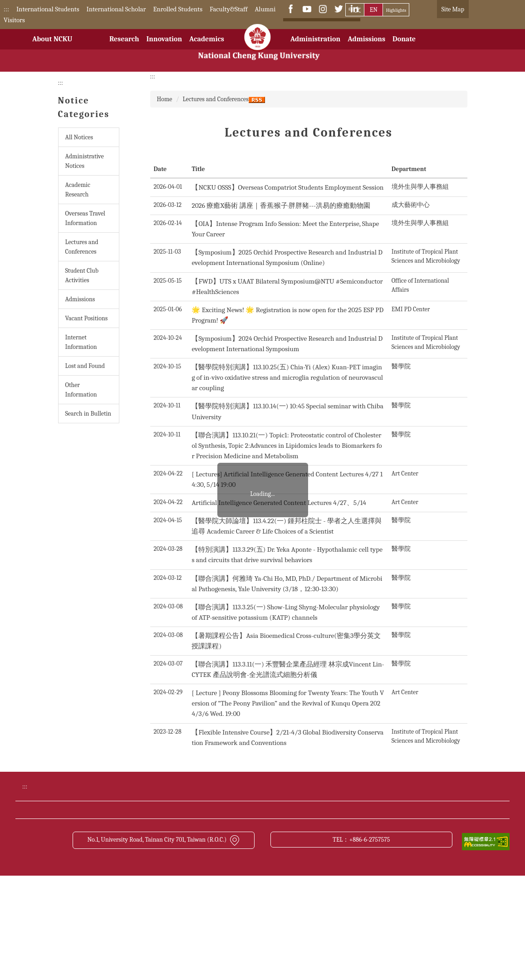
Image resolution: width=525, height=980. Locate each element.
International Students (48, 9)
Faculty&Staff (228, 9)
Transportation (224, 867)
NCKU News (82, 867)
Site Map (453, 9)
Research (124, 46)
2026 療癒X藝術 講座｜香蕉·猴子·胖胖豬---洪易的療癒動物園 (281, 206)
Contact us (80, 883)
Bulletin (351, 850)
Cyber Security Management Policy (251, 883)
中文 (355, 10)
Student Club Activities (82, 275)
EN (374, 10)
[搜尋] (318, 27)
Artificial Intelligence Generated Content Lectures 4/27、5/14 (279, 503)
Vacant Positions (87, 318)
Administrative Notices (85, 161)
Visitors (14, 20)
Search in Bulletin (88, 414)
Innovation (164, 46)
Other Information (81, 390)
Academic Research (78, 190)
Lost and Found (85, 366)
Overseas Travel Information (85, 218)
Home (165, 99)
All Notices (79, 137)
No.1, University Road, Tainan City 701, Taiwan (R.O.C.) (164, 944)
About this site (360, 883)
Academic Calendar (229, 850)
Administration (315, 46)
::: (6, 9)
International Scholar (116, 9)
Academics (207, 46)
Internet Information (81, 342)
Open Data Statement (95, 900)
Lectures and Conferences (82, 247)
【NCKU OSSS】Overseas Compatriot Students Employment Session (287, 187)
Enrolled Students (178, 9)
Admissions (366, 46)
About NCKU (52, 46)
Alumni (265, 9)
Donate (404, 46)
